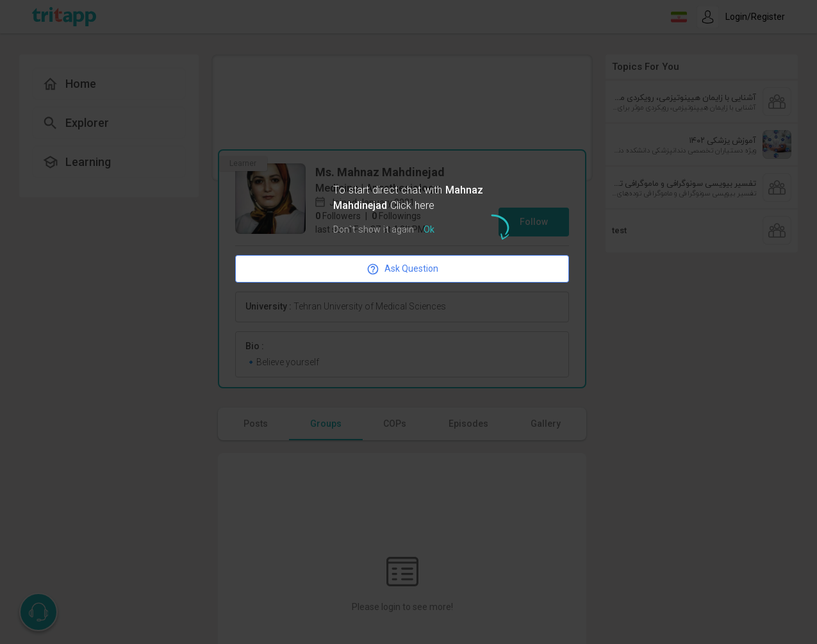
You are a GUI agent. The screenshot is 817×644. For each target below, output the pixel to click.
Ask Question (402, 269)
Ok (429, 230)
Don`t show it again (374, 230)
